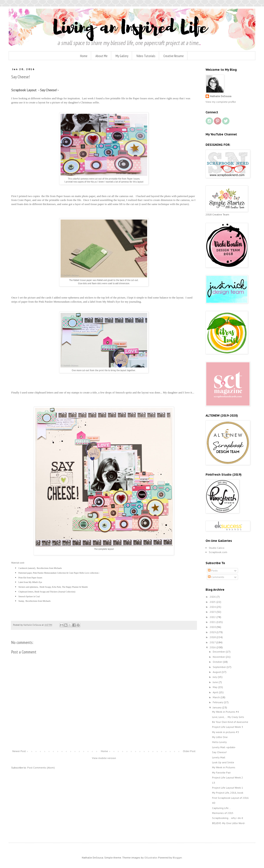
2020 (213, 627)
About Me (101, 56)
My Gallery (122, 56)
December (219, 652)
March (217, 697)
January (217, 707)
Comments (216, 577)
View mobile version (104, 758)
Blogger (177, 858)
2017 (213, 642)
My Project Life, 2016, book (228, 793)
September (220, 667)
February (218, 702)
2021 (213, 622)
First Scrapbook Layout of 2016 (230, 798)
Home (84, 56)
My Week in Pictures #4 (225, 712)
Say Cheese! (219, 752)
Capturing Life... (221, 808)
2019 (213, 632)
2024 (213, 607)
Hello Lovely (219, 742)
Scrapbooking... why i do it (228, 818)
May (215, 687)
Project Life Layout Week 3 (228, 727)
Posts (213, 570)
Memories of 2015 (223, 813)
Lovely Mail (219, 757)
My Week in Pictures (224, 767)
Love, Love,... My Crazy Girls (228, 717)
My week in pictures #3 (225, 732)
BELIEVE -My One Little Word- (229, 823)
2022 (213, 617)
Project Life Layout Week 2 (228, 777)
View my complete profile (221, 102)
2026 (213, 597)
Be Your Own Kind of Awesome (230, 722)
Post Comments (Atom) (41, 768)
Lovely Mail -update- (224, 747)
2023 (213, 612)
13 (214, 783)
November (219, 657)
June (216, 682)
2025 (213, 602)
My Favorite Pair (221, 773)
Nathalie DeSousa (221, 96)
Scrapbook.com (218, 552)
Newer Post (19, 751)
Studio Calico (217, 548)
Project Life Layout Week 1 (228, 788)
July (215, 677)
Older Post (189, 751)
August (217, 672)
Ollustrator (151, 858)
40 (214, 803)
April (216, 692)
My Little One (220, 737)
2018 (213, 637)
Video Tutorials (146, 56)
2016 (213, 647)
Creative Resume (174, 56)
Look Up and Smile (223, 762)
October (218, 662)
